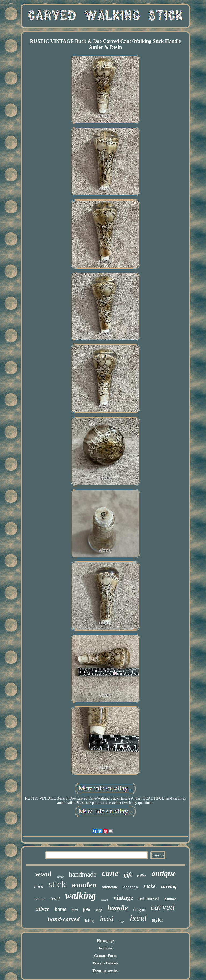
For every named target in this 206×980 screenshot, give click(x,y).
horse (60, 909)
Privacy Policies (105, 963)
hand (138, 918)
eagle (122, 921)
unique (40, 899)
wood (43, 874)
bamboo (170, 899)
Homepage (105, 941)
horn (39, 886)
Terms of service (105, 971)
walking (81, 896)
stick (57, 884)
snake (149, 886)
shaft (99, 910)
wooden (84, 885)
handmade (83, 874)
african (131, 887)
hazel (55, 899)
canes (60, 877)
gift (128, 875)
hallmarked (149, 898)
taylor (157, 920)
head (107, 919)
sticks (104, 900)
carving (169, 886)
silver (43, 909)
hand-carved (64, 919)
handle (118, 908)
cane (110, 873)
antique (164, 874)
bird (75, 910)
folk (87, 909)
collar (141, 876)
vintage (123, 897)
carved (163, 907)
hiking (90, 921)
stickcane (110, 887)
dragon (139, 910)
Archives (106, 948)
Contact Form (105, 956)
